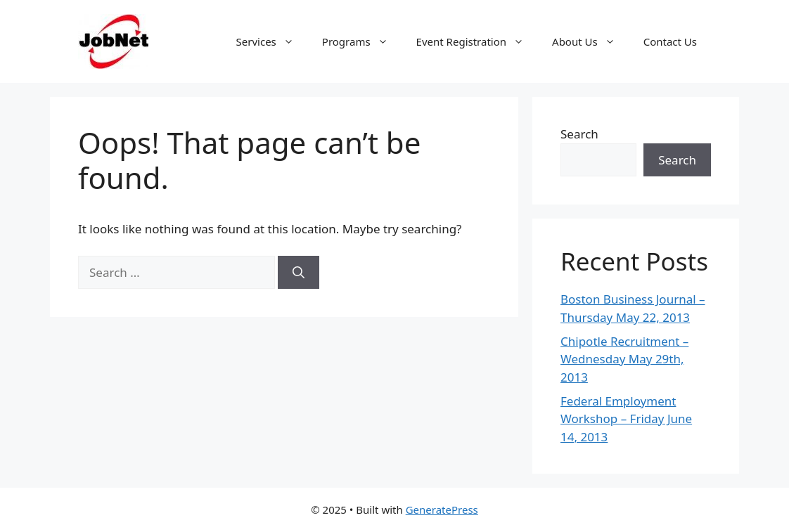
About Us (591, 41)
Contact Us (670, 41)
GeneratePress (442, 510)
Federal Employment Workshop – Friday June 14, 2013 (626, 419)
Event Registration (477, 41)
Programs (362, 41)
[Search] (299, 273)
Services (272, 41)
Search (579, 134)
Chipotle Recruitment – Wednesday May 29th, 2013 (624, 359)
